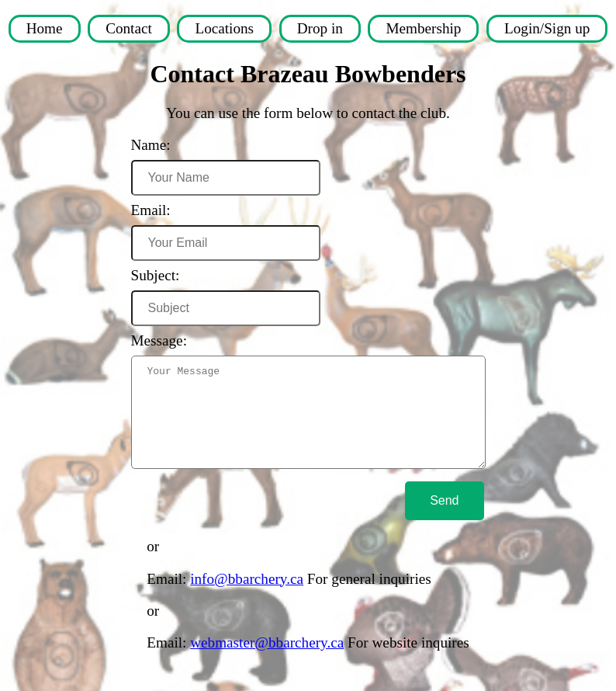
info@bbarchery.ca (247, 597)
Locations (224, 28)
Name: (143, 145)
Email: (143, 210)
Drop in (320, 28)
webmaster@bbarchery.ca (267, 661)
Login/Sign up (547, 28)
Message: (151, 340)
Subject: (148, 275)
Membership (423, 28)
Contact (129, 28)
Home (45, 28)
